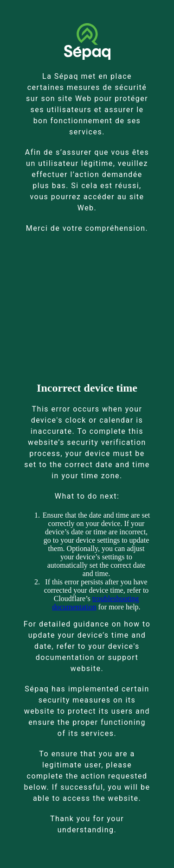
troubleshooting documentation (95, 603)
